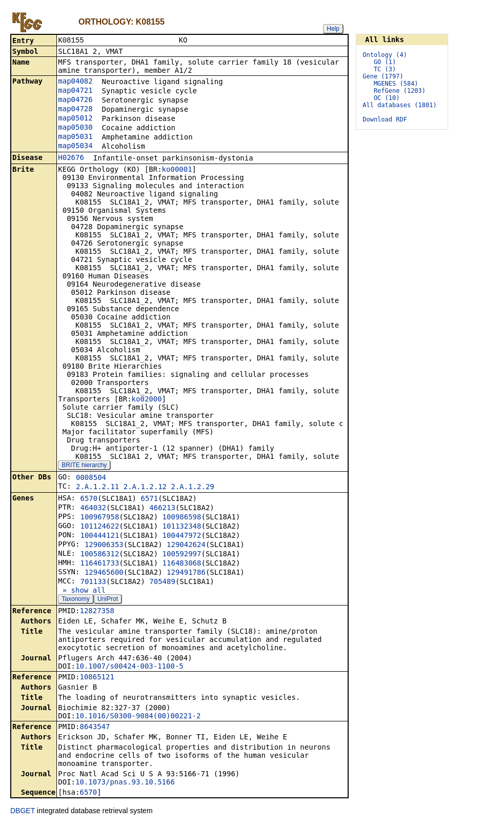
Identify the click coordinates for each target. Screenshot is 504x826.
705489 (162, 582)
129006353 (104, 546)
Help (333, 29)
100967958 (99, 518)
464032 (93, 509)
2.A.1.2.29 (192, 488)
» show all (82, 591)
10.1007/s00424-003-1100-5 (129, 667)
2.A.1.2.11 (97, 488)
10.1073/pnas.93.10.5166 (125, 783)
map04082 (75, 82)
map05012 (75, 119)
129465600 (104, 573)
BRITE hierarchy (84, 466)
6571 (149, 499)
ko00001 (177, 170)
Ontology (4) (385, 55)
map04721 (75, 91)
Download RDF (385, 119)
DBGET (23, 812)
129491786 (186, 573)
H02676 (71, 158)
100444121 (99, 536)
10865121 (97, 678)
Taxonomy (76, 600)
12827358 (97, 612)
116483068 (182, 564)
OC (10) (387, 98)
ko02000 (147, 400)
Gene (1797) (383, 76)
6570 (89, 499)
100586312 (99, 555)
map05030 (75, 128)
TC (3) (385, 69)
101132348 (182, 527)
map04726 (75, 100)
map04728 (75, 110)
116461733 (99, 564)
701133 (93, 582)
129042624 (186, 546)
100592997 (182, 555)
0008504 (91, 478)
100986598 (182, 518)
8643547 (95, 728)
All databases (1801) (400, 105)
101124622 (99, 527)
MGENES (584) (396, 84)
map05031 (75, 137)
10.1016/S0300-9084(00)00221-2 (138, 717)
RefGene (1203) (400, 91)
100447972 (182, 536)
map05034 (75, 147)
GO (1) (385, 62)
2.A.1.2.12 (145, 488)
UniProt (108, 600)
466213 (162, 509)
